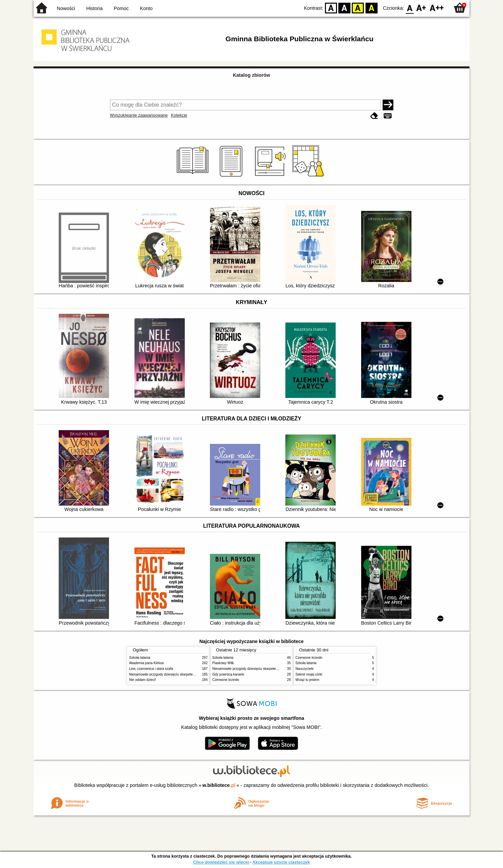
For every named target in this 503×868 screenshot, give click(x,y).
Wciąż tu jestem (307, 680)
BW (344, 8)
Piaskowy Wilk (223, 663)
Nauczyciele (304, 669)
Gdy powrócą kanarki (228, 674)
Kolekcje (179, 115)
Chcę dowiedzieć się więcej (221, 862)
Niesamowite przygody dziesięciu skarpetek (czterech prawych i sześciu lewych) (189, 674)
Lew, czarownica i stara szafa (151, 669)
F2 (437, 8)
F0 (410, 8)
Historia (94, 8)
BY (371, 8)
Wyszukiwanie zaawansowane (139, 115)
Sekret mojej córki (309, 674)
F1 (421, 8)
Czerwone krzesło (226, 680)
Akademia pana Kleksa (146, 663)
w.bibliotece (219, 785)
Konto (146, 8)
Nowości (66, 8)
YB (358, 8)
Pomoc (121, 8)
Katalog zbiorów (251, 75)
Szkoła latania (140, 658)
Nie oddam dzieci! (143, 680)
